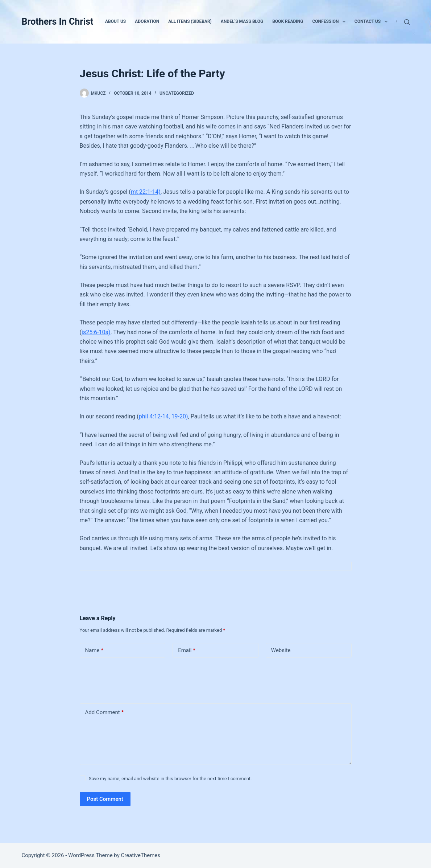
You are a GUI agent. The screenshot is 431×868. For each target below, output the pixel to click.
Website (281, 650)
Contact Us (372, 22)
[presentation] (129, 679)
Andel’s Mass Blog (242, 21)
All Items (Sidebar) (190, 21)
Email (187, 650)
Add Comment (105, 713)
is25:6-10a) (96, 332)
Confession (330, 22)
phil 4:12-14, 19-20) (163, 416)
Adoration (147, 21)
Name (94, 650)
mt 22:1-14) (146, 192)
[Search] (407, 22)
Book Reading (288, 21)
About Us (115, 21)
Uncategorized (177, 93)
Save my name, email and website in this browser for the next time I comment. (170, 779)
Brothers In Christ (57, 22)
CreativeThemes (141, 855)
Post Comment (105, 799)
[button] (344, 22)
